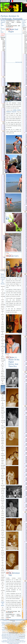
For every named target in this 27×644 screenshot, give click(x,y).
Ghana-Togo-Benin (4, 60)
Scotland (4, 155)
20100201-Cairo (26, 270)
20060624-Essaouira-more (26, 439)
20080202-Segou (26, 363)
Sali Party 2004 (4, 237)
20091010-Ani (26, 302)
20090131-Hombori (26, 335)
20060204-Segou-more (26, 469)
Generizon (4, 42)
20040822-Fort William (26, 618)
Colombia (4, 100)
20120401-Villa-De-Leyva (26, 120)
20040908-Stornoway (26, 604)
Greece (4, 143)
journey (18, 21)
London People (4, 183)
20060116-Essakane (26, 509)
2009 (25, 274)
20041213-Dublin (26, 587)
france (13, 22)
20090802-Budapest (26, 325)
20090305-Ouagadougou (26, 332)
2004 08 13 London (13, 26)
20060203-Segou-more (26, 478)
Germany (4, 141)
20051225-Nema (26, 515)
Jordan (4, 82)
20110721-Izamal (26, 182)
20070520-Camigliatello (26, 399)
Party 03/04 (4, 218)
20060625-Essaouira (26, 435)
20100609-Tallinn (26, 251)
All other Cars (4, 167)
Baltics (4, 135)
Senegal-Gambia (4, 71)
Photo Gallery (4, 46)
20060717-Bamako (26, 432)
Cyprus (4, 137)
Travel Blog (24, 28)
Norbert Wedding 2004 (4, 233)
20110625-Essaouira (26, 187)
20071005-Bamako (26, 389)
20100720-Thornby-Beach (26, 235)
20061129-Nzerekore (26, 424)
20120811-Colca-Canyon (26, 92)
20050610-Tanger (26, 549)
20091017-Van (26, 300)
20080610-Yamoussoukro (26, 345)
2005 (25, 512)
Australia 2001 (4, 193)
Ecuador (4, 101)
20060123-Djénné (26, 495)
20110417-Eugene (26, 203)
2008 (25, 337)
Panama (4, 121)
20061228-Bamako (26, 409)
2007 (25, 372)
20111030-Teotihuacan (26, 162)
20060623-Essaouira (26, 453)
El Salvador (4, 116)
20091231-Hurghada (26, 277)
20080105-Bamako (26, 370)
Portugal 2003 (4, 202)
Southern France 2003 (4, 207)
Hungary (4, 145)
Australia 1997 (4, 178)
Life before (4, 173)
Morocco (4, 69)
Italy (4, 147)
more (4, 254)
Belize (4, 112)
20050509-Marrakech (26, 556)
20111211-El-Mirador (26, 153)
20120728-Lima (26, 98)
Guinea (4, 63)
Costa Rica (4, 114)
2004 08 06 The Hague (12, 26)
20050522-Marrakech (26, 554)
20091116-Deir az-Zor (26, 294)
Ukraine (4, 160)
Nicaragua (4, 119)
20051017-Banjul (26, 531)
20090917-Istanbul (26, 312)
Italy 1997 (4, 181)
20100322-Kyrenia (26, 261)
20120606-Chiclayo (26, 108)
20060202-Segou (26, 492)
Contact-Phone (4, 170)
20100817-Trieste (26, 232)
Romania (4, 150)
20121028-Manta (26, 70)
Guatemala (4, 118)
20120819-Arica (26, 83)
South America (4, 92)
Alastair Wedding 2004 (4, 230)
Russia (4, 83)
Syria (4, 84)
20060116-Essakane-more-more (26, 499)
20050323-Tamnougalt (26, 564)
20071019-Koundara (26, 386)
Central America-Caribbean (4, 105)
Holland (4, 144)
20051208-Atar (26, 520)
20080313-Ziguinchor (26, 360)
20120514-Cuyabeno (26, 113)
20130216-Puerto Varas (26, 50)
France (4, 140)
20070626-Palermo (26, 394)
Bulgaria (4, 136)
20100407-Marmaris (26, 258)
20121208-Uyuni (26, 61)
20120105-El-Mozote (26, 144)
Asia (3, 77)
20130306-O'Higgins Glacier (26, 46)
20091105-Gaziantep (26, 297)
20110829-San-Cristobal (26, 170)
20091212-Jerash (26, 282)
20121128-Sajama (26, 64)
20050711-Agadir (26, 543)
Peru (4, 103)
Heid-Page (26, 574)
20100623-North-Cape (26, 244)
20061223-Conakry (26, 412)
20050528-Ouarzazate (26, 551)
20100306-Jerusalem (26, 263)
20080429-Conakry (26, 355)
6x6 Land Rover (4, 163)
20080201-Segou (26, 367)
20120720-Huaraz (26, 101)
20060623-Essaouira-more (26, 448)
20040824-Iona (26, 615)
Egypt (4, 58)
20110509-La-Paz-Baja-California (26, 199)
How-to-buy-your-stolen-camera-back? (26, 75)
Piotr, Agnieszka (4, 255)
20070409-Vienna (26, 404)
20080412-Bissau (26, 357)
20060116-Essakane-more (26, 505)
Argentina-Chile (4, 98)
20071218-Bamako (26, 376)
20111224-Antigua (26, 150)
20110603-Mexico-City (26, 190)
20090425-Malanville (26, 327)
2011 (25, 147)
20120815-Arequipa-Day (26, 87)
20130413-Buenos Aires (26, 36)
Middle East (4, 88)
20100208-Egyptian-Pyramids (26, 267)
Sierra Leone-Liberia (4, 74)
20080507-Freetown (26, 352)
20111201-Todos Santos (26, 157)
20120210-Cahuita (26, 138)
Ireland (4, 146)
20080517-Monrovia (26, 350)
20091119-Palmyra (26, 290)
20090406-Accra (26, 330)
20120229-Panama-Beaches (26, 130)
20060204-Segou (26, 474)
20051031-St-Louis (26, 528)
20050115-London (26, 579)
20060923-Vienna (26, 429)
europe (8, 22)
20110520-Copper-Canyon (26, 194)
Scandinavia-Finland (4, 153)
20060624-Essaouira (26, 444)
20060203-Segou (26, 483)
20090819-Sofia (26, 317)
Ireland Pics (26, 584)
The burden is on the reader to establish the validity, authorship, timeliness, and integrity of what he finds (14, 632)
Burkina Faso (4, 54)
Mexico (4, 127)
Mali (4, 67)
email (19, 626)
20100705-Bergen (26, 241)
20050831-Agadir (26, 536)
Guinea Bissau (4, 65)
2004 (25, 581)
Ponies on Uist (26, 610)
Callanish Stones (26, 599)
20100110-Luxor (26, 272)
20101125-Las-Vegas (26, 219)
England (4, 139)
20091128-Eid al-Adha (26, 286)
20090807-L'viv (26, 322)
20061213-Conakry (26, 419)
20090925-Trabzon (26, 310)
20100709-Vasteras (26, 239)
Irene (4, 257)
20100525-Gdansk (26, 253)
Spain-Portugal (4, 157)
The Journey (4, 48)
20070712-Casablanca (26, 391)
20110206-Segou (26, 206)
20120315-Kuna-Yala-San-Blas (26, 125)
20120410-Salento (26, 116)
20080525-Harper (26, 347)
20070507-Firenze (26, 401)
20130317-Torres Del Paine (26, 41)
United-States (4, 129)
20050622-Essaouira (26, 547)
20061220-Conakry (26, 416)
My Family (4, 221)
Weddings (4, 222)
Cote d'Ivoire (4, 56)
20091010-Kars (26, 305)
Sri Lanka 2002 (4, 199)
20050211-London (26, 576)
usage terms (17, 639)
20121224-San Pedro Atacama (26, 57)
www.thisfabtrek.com (10, 21)
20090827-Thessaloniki (26, 315)
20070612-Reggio (26, 396)
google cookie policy (22, 636)
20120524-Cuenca (26, 111)
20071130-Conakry (26, 380)
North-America (4, 123)
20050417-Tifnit (26, 559)
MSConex (4, 44)
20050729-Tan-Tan (26, 540)
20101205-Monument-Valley (26, 216)
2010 (25, 212)
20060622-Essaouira (26, 456)
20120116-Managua (26, 141)
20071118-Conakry (26, 383)
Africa (4, 50)
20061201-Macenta (26, 422)
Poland (4, 149)
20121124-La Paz (26, 67)
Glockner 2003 (4, 204)
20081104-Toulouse (26, 342)
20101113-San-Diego (26, 223)
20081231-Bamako (26, 340)
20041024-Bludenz (26, 592)
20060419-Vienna (26, 462)
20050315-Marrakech (26, 566)
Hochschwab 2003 (4, 211)
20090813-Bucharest (26, 320)
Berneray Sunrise (26, 606)
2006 (25, 406)
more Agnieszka (4, 216)
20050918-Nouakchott (26, 534)
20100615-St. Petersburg (26, 248)
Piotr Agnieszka (4, 196)
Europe (4, 131)
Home (4, 41)
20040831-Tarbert (26, 613)
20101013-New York (26, 229)
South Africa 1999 (4, 190)
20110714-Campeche (26, 185)
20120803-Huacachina (26, 95)
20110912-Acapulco (26, 167)
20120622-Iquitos (26, 106)
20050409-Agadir (26, 561)
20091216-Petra (26, 280)
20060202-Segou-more (26, 487)
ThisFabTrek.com (13, 620)
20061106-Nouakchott (26, 427)
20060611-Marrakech (26, 459)
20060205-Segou (26, 465)
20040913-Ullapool (26, 597)
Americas (4, 90)
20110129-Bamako (26, 210)
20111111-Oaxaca (26, 160)
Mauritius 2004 (4, 213)
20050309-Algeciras (26, 569)
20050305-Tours (26, 571)
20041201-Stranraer (26, 589)
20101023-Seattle (26, 226)
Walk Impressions (26, 601)
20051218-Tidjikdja (26, 518)
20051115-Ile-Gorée (26, 524)
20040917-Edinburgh (26, 594)
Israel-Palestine (4, 80)
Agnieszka (4, 239)
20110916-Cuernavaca (26, 165)
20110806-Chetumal (26, 176)
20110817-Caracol (26, 174)
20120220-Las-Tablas (26, 135)
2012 (25, 53)
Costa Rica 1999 (4, 186)
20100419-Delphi (26, 256)
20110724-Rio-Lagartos (26, 179)
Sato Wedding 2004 (4, 226)
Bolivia (4, 96)
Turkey (4, 86)
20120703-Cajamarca (26, 103)
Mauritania (4, 68)
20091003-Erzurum (26, 307)
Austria (4, 134)
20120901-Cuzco (26, 81)
